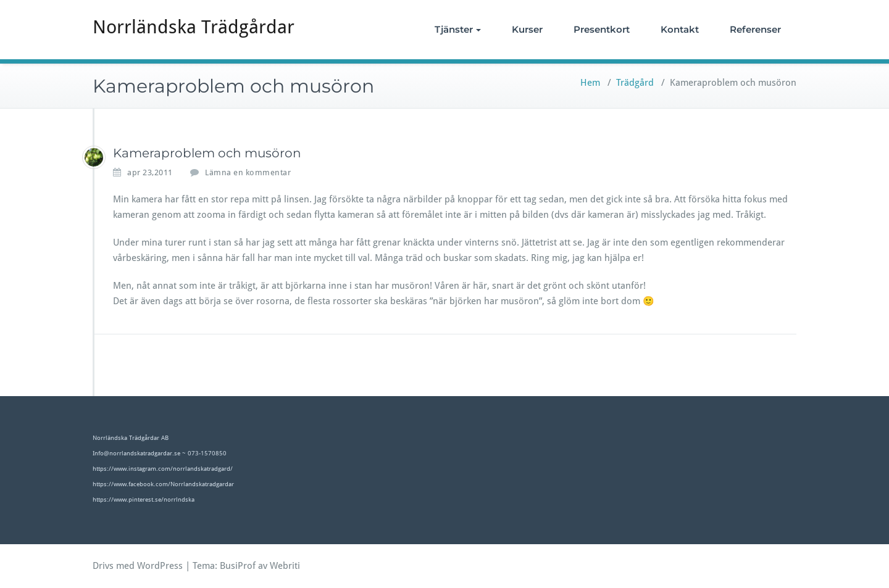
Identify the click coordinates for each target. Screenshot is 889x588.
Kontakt (680, 29)
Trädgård (635, 83)
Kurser (527, 29)
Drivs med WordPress (138, 566)
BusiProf (238, 566)
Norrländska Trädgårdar (194, 27)
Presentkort (602, 29)
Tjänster (458, 29)
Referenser (755, 29)
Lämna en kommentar (248, 172)
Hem (590, 83)
